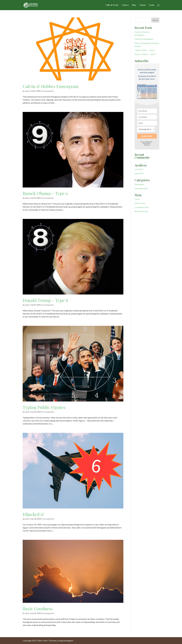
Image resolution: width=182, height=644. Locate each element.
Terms (152, 5)
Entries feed (140, 203)
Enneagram (140, 184)
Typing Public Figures (44, 407)
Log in (137, 199)
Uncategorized (48, 91)
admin (27, 91)
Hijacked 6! (33, 514)
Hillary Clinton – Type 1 (145, 50)
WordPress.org (141, 211)
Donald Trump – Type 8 (45, 300)
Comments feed (142, 207)
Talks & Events (112, 5)
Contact (142, 5)
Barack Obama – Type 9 (45, 193)
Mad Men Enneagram (144, 39)
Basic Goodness (38, 609)
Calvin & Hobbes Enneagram (51, 86)
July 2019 (139, 169)
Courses (125, 5)
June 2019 (139, 173)
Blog (134, 5)
